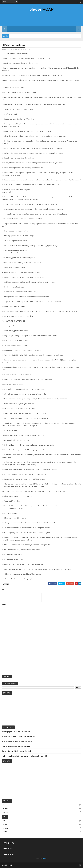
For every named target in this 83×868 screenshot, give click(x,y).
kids (4, 805)
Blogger (45, 858)
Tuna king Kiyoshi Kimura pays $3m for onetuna (16, 732)
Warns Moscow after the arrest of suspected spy (17, 741)
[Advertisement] (41, 655)
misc (30, 49)
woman (5, 832)
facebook (6, 809)
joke (26, 49)
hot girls (6, 812)
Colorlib (10, 865)
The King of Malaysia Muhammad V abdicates (16, 746)
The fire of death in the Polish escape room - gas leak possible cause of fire (25, 756)
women (5, 825)
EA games (6, 828)
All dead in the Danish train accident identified (16, 751)
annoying (21, 49)
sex (4, 821)
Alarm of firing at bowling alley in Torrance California (18, 736)
